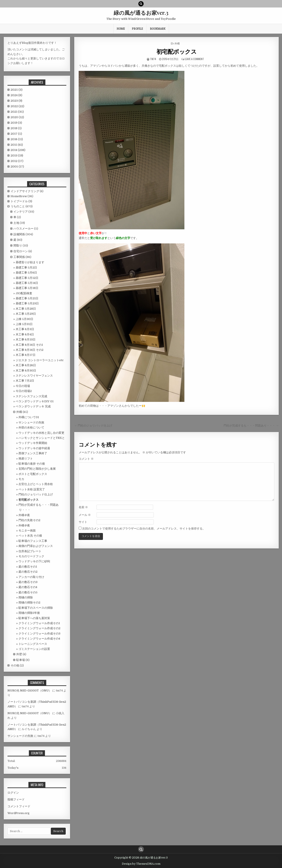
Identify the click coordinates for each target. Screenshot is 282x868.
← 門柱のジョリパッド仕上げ (93, 426)
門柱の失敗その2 (29, 520)
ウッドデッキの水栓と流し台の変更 (41, 433)
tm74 (153, 59)
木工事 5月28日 (26, 309)
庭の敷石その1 (28, 567)
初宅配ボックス (177, 51)
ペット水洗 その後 (30, 536)
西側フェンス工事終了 (33, 453)
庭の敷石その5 (28, 592)
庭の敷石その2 (28, 572)
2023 (16, 101)
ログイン (13, 793)
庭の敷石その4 (28, 587)
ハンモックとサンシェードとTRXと (42, 438)
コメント (86, 459)
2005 (17, 166)
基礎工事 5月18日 (27, 288)
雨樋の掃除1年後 (29, 613)
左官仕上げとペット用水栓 (36, 484)
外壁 (19, 654)
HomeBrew (19, 196)
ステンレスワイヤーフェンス (34, 376)
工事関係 (19, 257)
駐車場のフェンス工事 (33, 541)
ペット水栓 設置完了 (32, 489)
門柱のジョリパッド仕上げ (36, 494)
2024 (16, 95)
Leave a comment (194, 59)
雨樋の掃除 (26, 597)
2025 (17, 90)
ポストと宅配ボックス (33, 474)
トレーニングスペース (33, 644)
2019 (16, 123)
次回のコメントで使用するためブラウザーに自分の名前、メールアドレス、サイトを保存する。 (144, 529)
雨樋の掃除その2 (29, 602)
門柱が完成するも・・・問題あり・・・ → (251, 426)
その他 (15, 665)
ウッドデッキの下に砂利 (34, 561)
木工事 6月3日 (25, 329)
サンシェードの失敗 (31, 422)
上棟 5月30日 (24, 319)
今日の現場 (23, 386)
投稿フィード (16, 799)
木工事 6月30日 (26, 371)
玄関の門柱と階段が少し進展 (37, 469)
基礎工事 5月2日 (26, 268)
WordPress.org (19, 813)
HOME (121, 29)
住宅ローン (21, 251)
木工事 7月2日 (25, 381)
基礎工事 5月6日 (26, 273)
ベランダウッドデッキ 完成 (33, 406)
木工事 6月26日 (26, 365)
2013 (17, 155)
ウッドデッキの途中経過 (34, 448)
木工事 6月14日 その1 (29, 345)
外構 (177, 43)
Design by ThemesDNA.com (141, 864)
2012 (17, 161)
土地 (16, 223)
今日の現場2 (24, 391)
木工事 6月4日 (25, 334)
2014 (18, 150)
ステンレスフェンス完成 (31, 396)
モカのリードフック (31, 556)
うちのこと (18, 206)
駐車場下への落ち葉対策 (34, 618)
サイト (83, 522)
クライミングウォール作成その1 (39, 623)
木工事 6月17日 (26, 355)
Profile (137, 29)
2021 (17, 112)
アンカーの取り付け (31, 577)
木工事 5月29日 (26, 314)
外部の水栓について (31, 428)
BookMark (158, 29)
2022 (17, 106)
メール (85, 515)
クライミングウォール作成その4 (39, 639)
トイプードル (19, 201)
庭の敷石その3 (28, 582)
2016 (17, 139)
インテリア (21, 212)
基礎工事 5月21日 (27, 298)
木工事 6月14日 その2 (30, 350)
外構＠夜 (24, 515)
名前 (83, 507)
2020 (17, 117)
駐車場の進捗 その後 (32, 464)
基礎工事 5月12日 (27, 278)
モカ (21, 479)
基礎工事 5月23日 (27, 303)
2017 (16, 134)
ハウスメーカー (23, 229)
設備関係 (19, 234)
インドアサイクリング (25, 191)
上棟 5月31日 (24, 324)
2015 (17, 145)
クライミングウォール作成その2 (39, 628)
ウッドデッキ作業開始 (33, 443)
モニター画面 (27, 531)
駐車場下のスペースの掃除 (36, 608)
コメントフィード (19, 806)
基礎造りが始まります (30, 262)
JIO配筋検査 (24, 293)
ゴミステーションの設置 (34, 649)
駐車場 (21, 660)
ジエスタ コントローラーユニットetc (40, 360)
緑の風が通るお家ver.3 (141, 13)
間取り (18, 246)
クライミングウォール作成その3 (39, 634)
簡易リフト (26, 459)
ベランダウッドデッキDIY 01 (35, 401)
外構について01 (29, 417)
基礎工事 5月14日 (27, 283)
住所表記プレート (30, 551)
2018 (16, 128)
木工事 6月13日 (26, 339)
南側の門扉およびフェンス (36, 546)
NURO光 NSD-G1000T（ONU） (30, 691)
